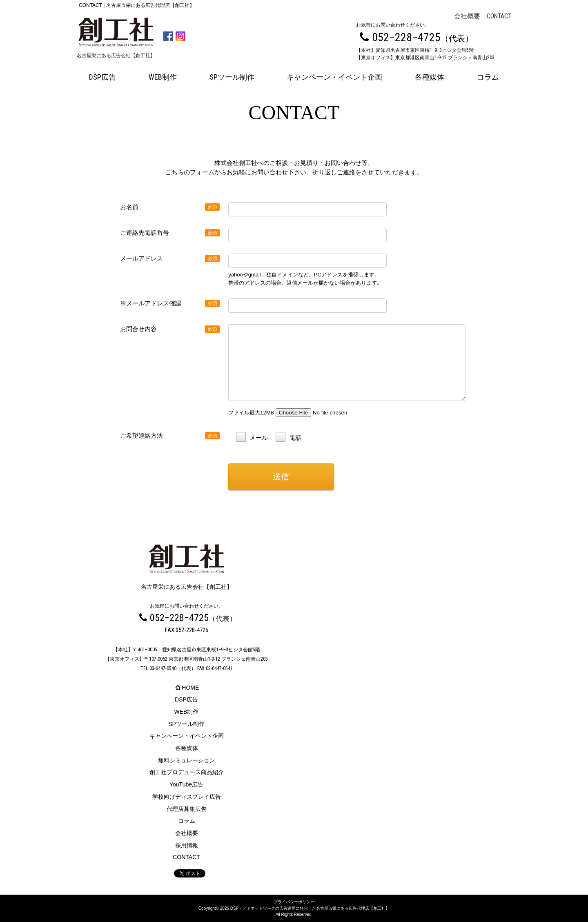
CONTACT (499, 16)
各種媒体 (430, 77)
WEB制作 (163, 77)
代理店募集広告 (187, 809)
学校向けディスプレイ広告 (187, 797)
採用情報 (187, 845)
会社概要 (467, 16)
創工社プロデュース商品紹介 (187, 772)
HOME (187, 688)
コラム (488, 77)
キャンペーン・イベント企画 (334, 77)
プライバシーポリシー (294, 902)
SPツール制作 (232, 77)
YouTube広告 (186, 784)
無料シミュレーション (187, 760)
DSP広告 (102, 77)
